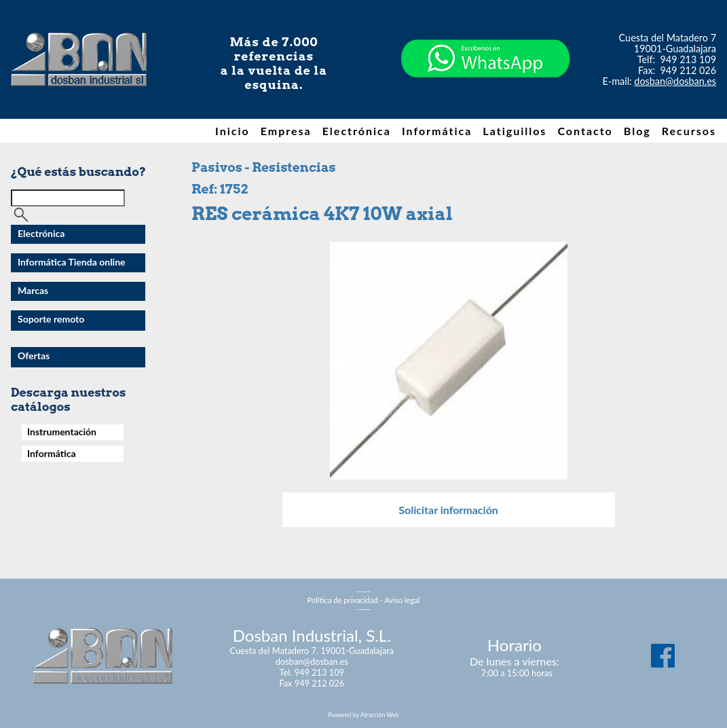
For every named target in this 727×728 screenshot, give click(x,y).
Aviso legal (402, 600)
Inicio (232, 131)
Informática (437, 131)
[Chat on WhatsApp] (485, 102)
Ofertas (34, 356)
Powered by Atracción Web (363, 715)
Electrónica (357, 131)
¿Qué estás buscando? (78, 171)
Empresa (286, 131)
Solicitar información (448, 510)
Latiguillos (515, 131)
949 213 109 (689, 59)
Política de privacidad (343, 600)
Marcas (33, 290)
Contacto (585, 131)
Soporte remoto (51, 319)
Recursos (689, 131)
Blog (637, 131)
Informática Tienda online (72, 262)
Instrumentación (62, 432)
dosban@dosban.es (675, 81)
